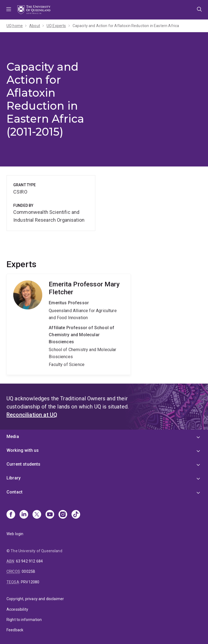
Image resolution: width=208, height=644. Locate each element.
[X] (37, 515)
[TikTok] (76, 515)
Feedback (15, 630)
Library (14, 478)
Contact (14, 492)
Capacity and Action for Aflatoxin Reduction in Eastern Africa (126, 26)
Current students (24, 464)
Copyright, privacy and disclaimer (35, 599)
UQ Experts (56, 26)
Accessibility (17, 609)
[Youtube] (50, 515)
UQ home (15, 26)
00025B (28, 571)
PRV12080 (30, 582)
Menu (9, 10)
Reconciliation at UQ (32, 415)
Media (13, 437)
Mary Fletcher (69, 324)
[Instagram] (63, 515)
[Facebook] (11, 515)
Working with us (23, 450)
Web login (15, 534)
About (35, 26)
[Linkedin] (24, 515)
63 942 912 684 (29, 561)
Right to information (24, 620)
